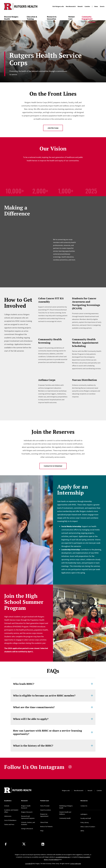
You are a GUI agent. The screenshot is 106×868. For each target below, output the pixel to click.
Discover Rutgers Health (11, 18)
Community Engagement (87, 18)
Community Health (65, 818)
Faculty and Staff (86, 818)
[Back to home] (18, 790)
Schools (7, 806)
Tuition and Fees (9, 824)
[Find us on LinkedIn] (43, 844)
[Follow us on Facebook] (6, 844)
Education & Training (32, 18)
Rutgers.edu (66, 790)
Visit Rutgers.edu (58, 6)
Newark (80, 6)
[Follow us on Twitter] (24, 844)
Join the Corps (53, 128)
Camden (87, 6)
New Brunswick (71, 6)
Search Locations (46, 810)
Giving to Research (27, 829)
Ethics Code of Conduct (88, 827)
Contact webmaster (75, 864)
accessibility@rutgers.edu (63, 857)
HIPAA (82, 831)
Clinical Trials (44, 822)
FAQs (42, 831)
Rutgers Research (27, 812)
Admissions (8, 816)
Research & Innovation (52, 18)
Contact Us (84, 806)
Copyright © (29, 864)
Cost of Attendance (10, 820)
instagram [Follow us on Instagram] (70, 767)
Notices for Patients (46, 827)
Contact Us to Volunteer (53, 466)
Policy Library (85, 822)
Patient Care (72, 18)
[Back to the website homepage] (21, 6)
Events (102, 6)
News (96, 6)
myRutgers (84, 814)
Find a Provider (45, 806)
